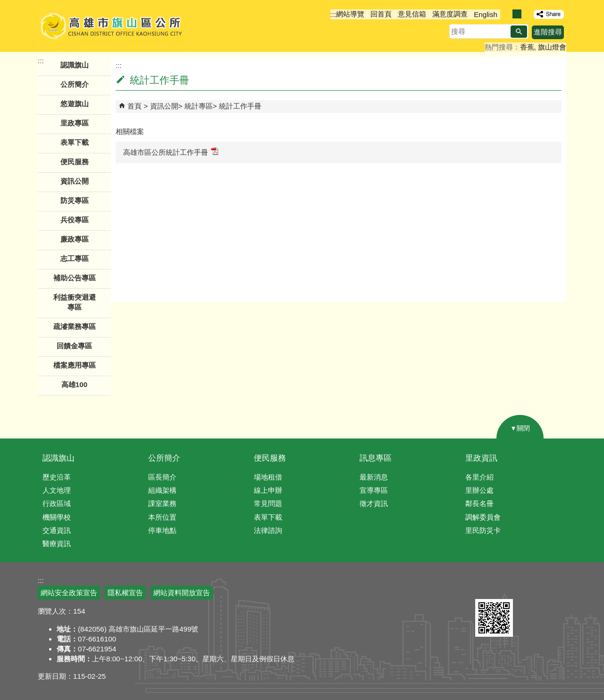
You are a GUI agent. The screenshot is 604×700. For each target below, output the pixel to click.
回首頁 (381, 14)
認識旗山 (59, 458)
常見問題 (268, 503)
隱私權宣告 (125, 593)
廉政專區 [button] (75, 239)
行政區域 (57, 503)
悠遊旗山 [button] (75, 104)
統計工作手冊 (240, 106)
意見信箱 (412, 14)
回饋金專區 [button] (74, 346)
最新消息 (374, 477)
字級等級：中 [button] (517, 14)
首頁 (134, 106)
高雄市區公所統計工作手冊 (171, 152)
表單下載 (75, 142)
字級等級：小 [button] (507, 14)
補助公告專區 (75, 278)
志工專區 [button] (75, 258)
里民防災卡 (483, 530)
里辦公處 (479, 490)
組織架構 (162, 490)
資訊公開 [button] (75, 181)
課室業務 (162, 503)
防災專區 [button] (75, 200)
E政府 (485, 587)
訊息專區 (376, 458)
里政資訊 (481, 458)
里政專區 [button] (75, 123)
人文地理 (57, 490)
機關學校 (57, 517)
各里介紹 (479, 477)
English (486, 14)
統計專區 (199, 106)
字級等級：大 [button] (527, 14)
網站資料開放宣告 (182, 593)
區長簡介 (162, 477)
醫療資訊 (57, 544)
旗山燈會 (552, 47)
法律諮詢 (268, 530)
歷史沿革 (57, 477)
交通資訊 (57, 530)
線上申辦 (268, 490)
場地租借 (268, 477)
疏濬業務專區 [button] (75, 326)
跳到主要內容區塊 (5, 5)
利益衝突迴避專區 (75, 302)
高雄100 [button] (74, 384)
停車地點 (162, 530)
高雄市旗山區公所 (112, 26)
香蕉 (527, 47)
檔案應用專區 (75, 365)
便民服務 (270, 458)
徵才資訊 (374, 503)
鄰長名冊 (479, 503)
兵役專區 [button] (75, 220)
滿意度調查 (450, 14)
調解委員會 (483, 517)
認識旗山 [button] (75, 65)
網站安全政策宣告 (69, 593)
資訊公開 (164, 106)
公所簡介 (164, 458)
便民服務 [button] (75, 162)
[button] (519, 32)
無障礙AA (532, 588)
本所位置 (162, 517)
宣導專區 (374, 490)
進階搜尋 (548, 32)
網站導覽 (350, 14)
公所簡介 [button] (75, 84)
